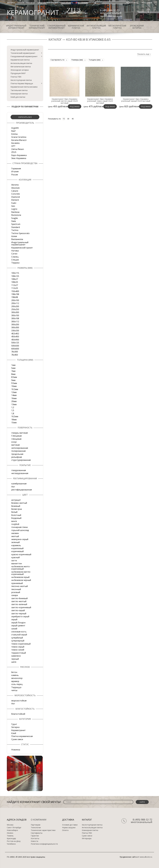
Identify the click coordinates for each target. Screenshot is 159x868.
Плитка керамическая (22, 736)
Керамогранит (18, 730)
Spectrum (16, 224)
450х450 (15, 337)
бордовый (16, 518)
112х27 (15, 285)
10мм (14, 386)
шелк (14, 662)
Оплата (21, 3)
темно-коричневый (21, 644)
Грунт (14, 724)
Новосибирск (12, 830)
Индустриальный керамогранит (16, 27)
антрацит (16, 500)
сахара (15, 595)
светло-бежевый (19, 598)
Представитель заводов (48, 3)
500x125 (15, 343)
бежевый (16, 506)
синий (14, 629)
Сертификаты (37, 833)
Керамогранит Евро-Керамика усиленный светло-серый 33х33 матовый (65, 101)
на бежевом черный (21, 580)
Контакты (30, 3)
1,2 (13, 407)
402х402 (15, 334)
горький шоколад (20, 530)
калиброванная (19, 484)
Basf (13, 131)
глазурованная (19, 470)
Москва (10, 825)
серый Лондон (18, 623)
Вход (136, 3)
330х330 (15, 331)
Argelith (15, 128)
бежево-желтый (19, 503)
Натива (15, 251)
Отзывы (85, 3)
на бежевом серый (20, 577)
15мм (14, 423)
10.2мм (15, 389)
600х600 (15, 349)
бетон (14, 672)
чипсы (14, 690)
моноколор (17, 678)
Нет (13, 487)
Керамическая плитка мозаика (24, 87)
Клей (14, 733)
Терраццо (16, 687)
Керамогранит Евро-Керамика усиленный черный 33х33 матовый (136, 100)
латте (14, 561)
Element (15, 200)
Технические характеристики (43, 830)
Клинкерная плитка (19, 94)
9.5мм (14, 383)
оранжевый (17, 583)
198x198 (15, 294)
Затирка (15, 727)
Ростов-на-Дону (14, 841)
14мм (14, 395)
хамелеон (16, 656)
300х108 (15, 318)
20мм (14, 401)
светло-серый (18, 610)
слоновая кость (19, 632)
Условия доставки (70, 825)
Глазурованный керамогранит (57, 27)
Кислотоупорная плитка (21, 80)
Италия (15, 171)
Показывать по (54, 119)
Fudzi (14, 203)
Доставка (11, 3)
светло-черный (19, 613)
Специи (15, 260)
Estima (14, 134)
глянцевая (16, 439)
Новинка (16, 750)
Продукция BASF (18, 73)
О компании (39, 820)
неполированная (20, 448)
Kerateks (15, 143)
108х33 (15, 282)
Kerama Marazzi (19, 140)
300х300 (15, 327)
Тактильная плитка (19, 90)
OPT (13, 146)
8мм (13, 374)
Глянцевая (16, 436)
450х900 (15, 340)
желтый (15, 536)
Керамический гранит (22, 248)
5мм (13, 368)
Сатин (14, 254)
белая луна (17, 509)
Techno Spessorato (20, 233)
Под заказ (75, 107)
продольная (17, 454)
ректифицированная (22, 490)
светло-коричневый (21, 607)
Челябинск (11, 844)
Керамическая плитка (76, 27)
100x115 (15, 273)
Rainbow (15, 212)
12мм (14, 392)
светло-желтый (19, 601)
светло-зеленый (19, 604)
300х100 (15, 315)
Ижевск (10, 833)
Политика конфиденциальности (44, 844)
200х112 (15, 303)
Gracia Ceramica (19, 137)
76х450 (15, 355)
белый (14, 512)
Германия (16, 169)
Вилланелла (17, 239)
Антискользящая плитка (96, 27)
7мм (13, 371)
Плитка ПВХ (16, 77)
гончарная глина (19, 527)
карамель (16, 545)
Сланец (15, 257)
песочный (16, 589)
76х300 (15, 352)
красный (15, 557)
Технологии (36, 828)
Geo (13, 206)
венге (14, 521)
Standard (16, 227)
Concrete (16, 194)
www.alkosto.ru (146, 857)
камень (15, 675)
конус (14, 442)
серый (14, 619)
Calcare (15, 191)
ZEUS (14, 152)
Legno (14, 209)
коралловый (17, 548)
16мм (14, 398)
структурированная (21, 460)
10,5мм (15, 416)
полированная (18, 451)
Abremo (15, 185)
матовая (15, 445)
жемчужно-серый (20, 539)
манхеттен (17, 563)
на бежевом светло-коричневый (21, 573)
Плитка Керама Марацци (22, 83)
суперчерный (18, 641)
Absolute (15, 188)
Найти (142, 802)
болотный (16, 515)
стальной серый (19, 635)
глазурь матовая (20, 433)
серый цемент (18, 626)
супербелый (17, 638)
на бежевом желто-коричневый (21, 568)
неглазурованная (20, 473)
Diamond (16, 197)
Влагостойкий (18, 714)
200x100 (15, 300)
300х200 (15, 324)
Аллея (14, 236)
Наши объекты (67, 3)
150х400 (15, 291)
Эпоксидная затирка (137, 27)
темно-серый (18, 647)
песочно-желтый (20, 586)
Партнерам (36, 825)
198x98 (15, 297)
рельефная (17, 457)
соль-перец (17, 684)
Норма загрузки (69, 828)
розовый (16, 592)
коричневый (17, 551)
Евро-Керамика (19, 155)
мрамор (15, 681)
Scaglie (15, 218)
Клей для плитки (18, 97)
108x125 (15, 276)
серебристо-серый (20, 616)
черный (15, 659)
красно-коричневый (21, 554)
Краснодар (11, 838)
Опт (77, 3)
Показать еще (144, 54)
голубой (15, 524)
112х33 (15, 288)
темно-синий (18, 650)
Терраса (15, 263)
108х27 (15, 279)
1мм (13, 365)
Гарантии (35, 836)
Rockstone (16, 215)
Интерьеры (87, 838)
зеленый (15, 542)
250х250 (15, 309)
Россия (15, 175)
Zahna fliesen (18, 149)
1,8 (13, 413)
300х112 (15, 322)
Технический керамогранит (37, 27)
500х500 (15, 346)
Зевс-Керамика (19, 158)
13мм (14, 404)
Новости (34, 841)
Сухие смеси (17, 739)
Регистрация (147, 3)
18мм (14, 420)
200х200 (15, 306)
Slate (14, 221)
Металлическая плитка (117, 27)
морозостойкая (19, 701)
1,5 (13, 410)
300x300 (15, 312)
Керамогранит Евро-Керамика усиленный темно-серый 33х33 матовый (100, 101)
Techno (15, 230)
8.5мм (14, 377)
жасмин (15, 533)
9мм (13, 380)
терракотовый (19, 653)
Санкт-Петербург (14, 828)
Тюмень (10, 836)
